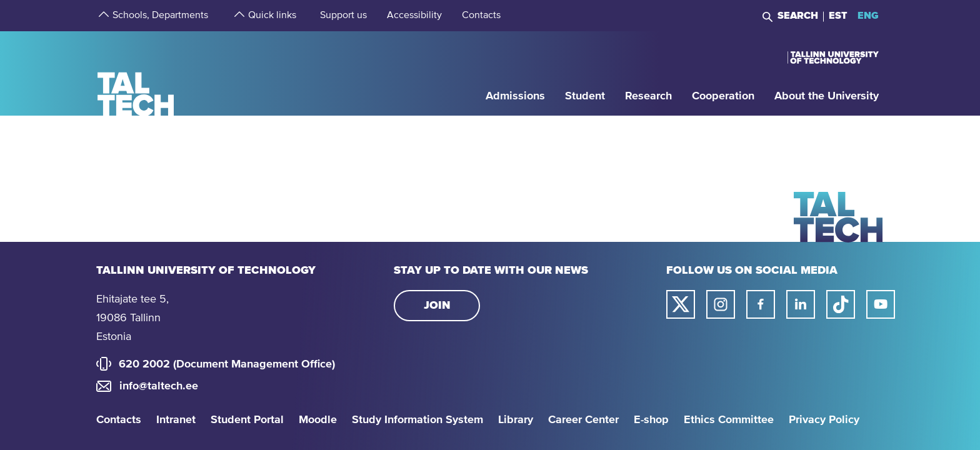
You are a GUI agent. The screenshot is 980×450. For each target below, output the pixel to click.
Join (437, 306)
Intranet (176, 420)
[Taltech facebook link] (761, 304)
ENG (868, 16)
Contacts (119, 420)
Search (798, 16)
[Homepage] (136, 73)
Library (516, 420)
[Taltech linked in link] (801, 304)
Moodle (318, 420)
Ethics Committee (729, 420)
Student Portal (247, 420)
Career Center (583, 420)
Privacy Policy (824, 420)
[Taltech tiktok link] (841, 304)
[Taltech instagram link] (721, 304)
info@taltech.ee (159, 386)
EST (838, 16)
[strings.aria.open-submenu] (102, 16)
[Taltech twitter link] (681, 304)
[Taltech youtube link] (881, 304)
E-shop (651, 420)
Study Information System (417, 420)
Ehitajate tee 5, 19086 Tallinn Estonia (132, 318)
